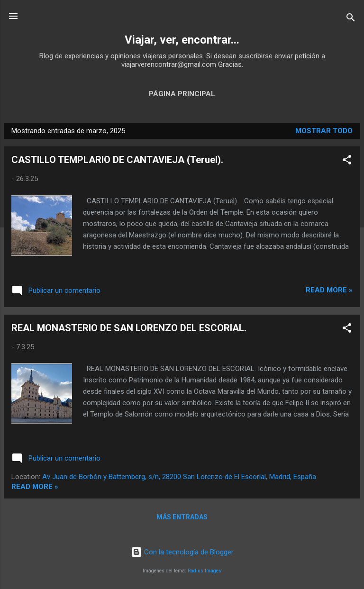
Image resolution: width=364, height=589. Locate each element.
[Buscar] (351, 19)
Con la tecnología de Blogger (182, 552)
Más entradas (182, 517)
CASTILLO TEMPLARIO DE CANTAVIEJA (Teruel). (117, 160)
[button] (347, 161)
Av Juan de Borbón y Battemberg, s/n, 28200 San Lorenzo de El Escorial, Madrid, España (179, 477)
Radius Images (205, 571)
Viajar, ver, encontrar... (182, 40)
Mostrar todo (324, 131)
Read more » (329, 290)
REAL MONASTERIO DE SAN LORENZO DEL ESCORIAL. (129, 328)
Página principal (182, 94)
